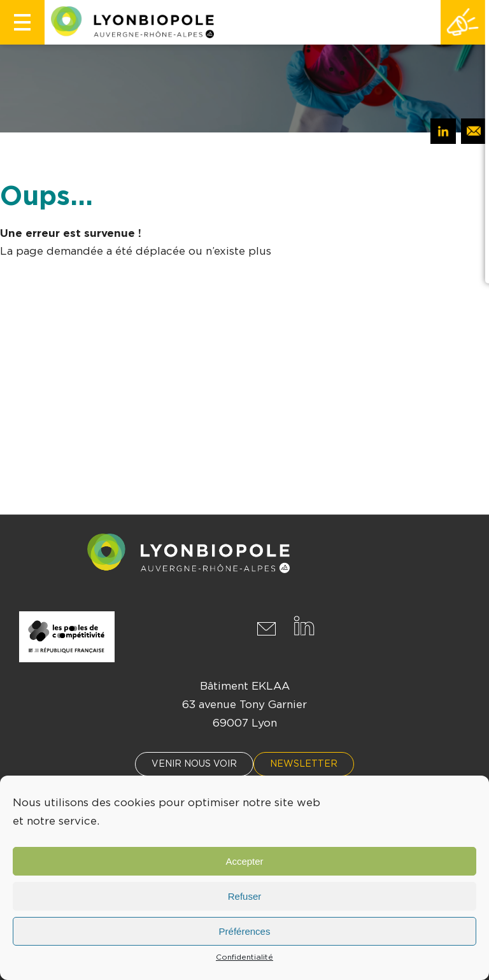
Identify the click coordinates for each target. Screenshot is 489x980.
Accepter (244, 861)
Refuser (245, 896)
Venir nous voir (194, 764)
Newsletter (304, 764)
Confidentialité (244, 957)
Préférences (245, 931)
